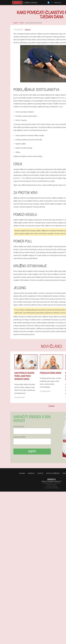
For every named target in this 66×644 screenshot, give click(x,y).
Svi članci (52, 406)
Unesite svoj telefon (20, 437)
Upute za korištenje (53, 473)
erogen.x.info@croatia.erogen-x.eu (52, 481)
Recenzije (31, 473)
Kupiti (32, 451)
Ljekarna (22, 473)
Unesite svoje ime (19, 426)
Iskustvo (40, 473)
